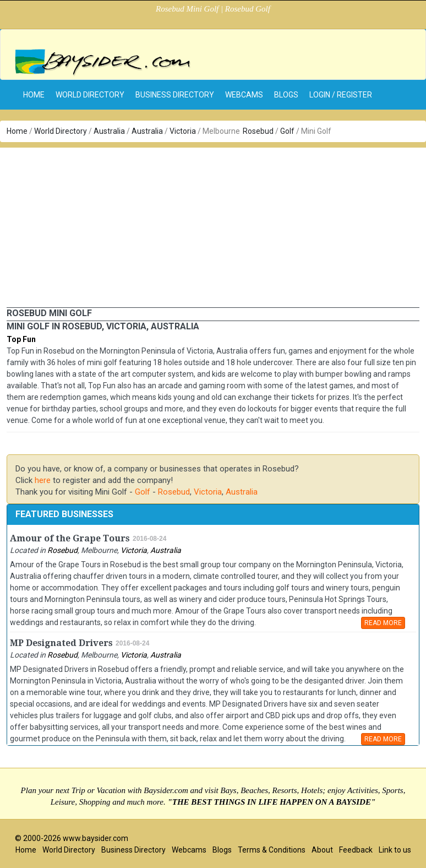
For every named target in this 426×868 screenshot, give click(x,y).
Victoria (183, 131)
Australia (109, 131)
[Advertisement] (213, 225)
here (43, 480)
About (322, 850)
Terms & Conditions (272, 850)
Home (17, 131)
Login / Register (341, 95)
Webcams (244, 95)
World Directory (90, 95)
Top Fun (21, 339)
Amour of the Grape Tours (70, 538)
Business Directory (175, 95)
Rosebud (258, 131)
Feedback (356, 850)
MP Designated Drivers (61, 643)
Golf (287, 131)
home (34, 95)
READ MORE (383, 623)
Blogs (286, 95)
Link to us (395, 850)
